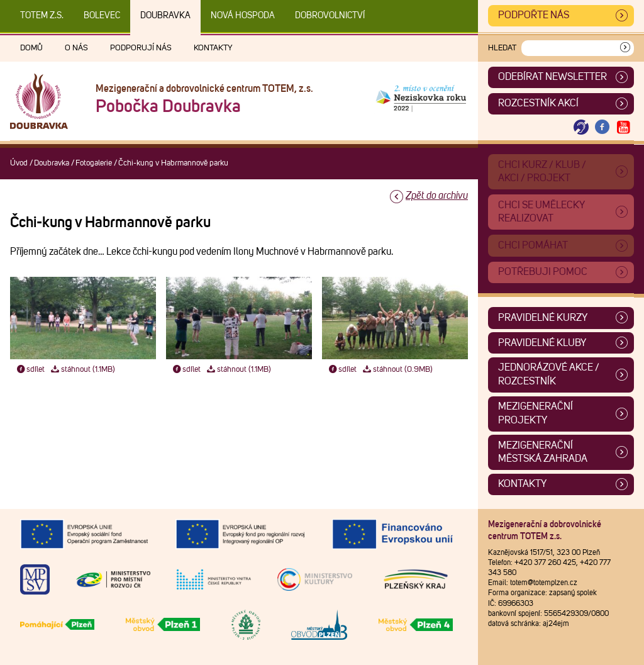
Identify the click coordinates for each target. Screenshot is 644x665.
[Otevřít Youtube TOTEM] (623, 127)
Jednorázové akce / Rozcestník (549, 374)
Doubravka (165, 16)
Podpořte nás (534, 15)
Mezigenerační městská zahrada (543, 452)
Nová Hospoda (243, 16)
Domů (31, 48)
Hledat (502, 48)
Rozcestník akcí (538, 103)
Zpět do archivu (437, 196)
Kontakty (213, 48)
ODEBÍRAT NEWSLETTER (552, 77)
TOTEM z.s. (42, 16)
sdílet (30, 370)
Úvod (19, 163)
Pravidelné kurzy (543, 318)
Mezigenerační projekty (536, 413)
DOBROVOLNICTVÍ (330, 16)
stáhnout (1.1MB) (82, 370)
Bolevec (102, 16)
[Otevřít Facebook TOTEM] (602, 127)
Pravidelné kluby (542, 343)
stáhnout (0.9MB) (397, 370)
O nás (76, 48)
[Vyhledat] (625, 48)
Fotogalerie (94, 163)
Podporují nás (141, 48)
